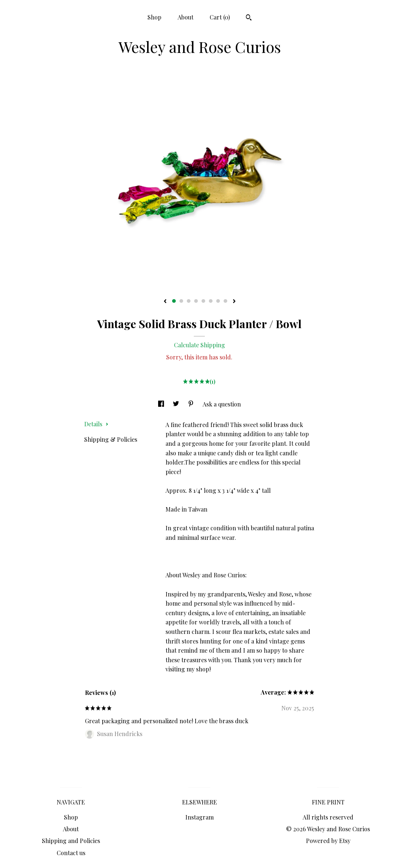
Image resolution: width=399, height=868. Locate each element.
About (186, 17)
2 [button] (181, 301)
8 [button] (225, 301)
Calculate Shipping (199, 345)
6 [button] (211, 301)
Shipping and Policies (71, 841)
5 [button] (203, 301)
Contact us (71, 853)
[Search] (249, 18)
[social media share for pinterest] (192, 404)
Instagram (199, 817)
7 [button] (218, 301)
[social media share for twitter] (177, 404)
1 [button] (174, 301)
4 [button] (196, 301)
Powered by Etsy (328, 841)
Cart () (220, 17)
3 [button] (189, 301)
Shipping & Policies (111, 439)
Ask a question (222, 404)
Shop (154, 17)
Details (96, 424)
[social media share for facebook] (162, 404)
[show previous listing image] (165, 302)
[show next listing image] (234, 302)
